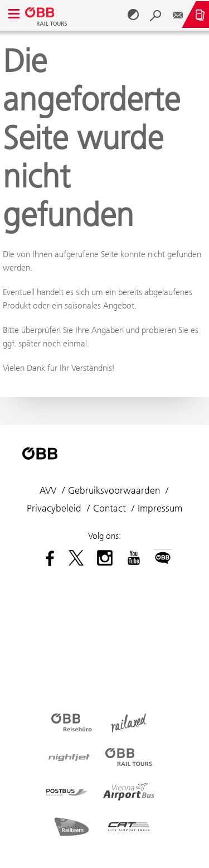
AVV (48, 490)
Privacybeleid (54, 508)
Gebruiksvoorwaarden (114, 490)
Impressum (160, 508)
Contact (110, 508)
